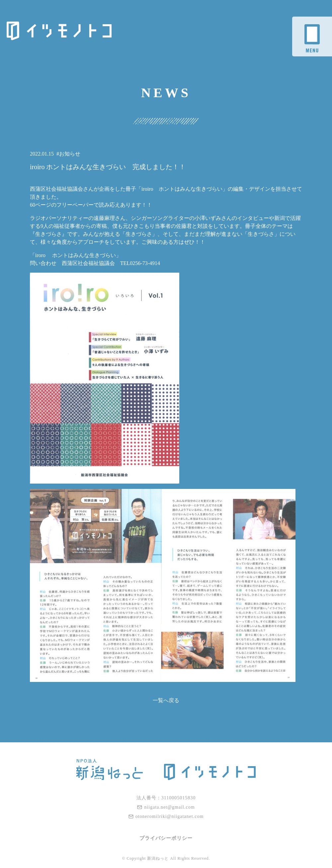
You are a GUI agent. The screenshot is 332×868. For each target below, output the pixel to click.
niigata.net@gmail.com (166, 807)
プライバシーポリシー (166, 838)
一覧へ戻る (166, 700)
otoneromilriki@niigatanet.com (166, 816)
